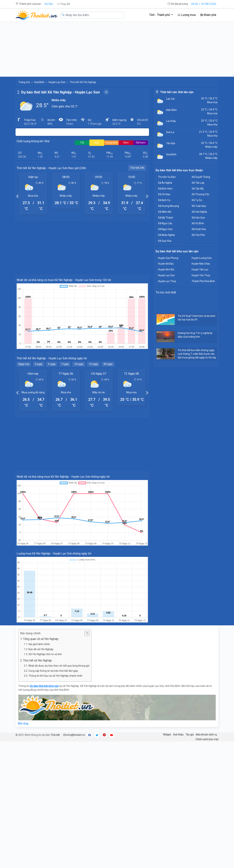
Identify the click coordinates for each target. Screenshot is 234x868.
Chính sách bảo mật (207, 739)
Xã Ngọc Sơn (165, 229)
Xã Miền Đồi (165, 212)
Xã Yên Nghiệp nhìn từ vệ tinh (45, 654)
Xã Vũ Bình (198, 223)
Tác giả (190, 735)
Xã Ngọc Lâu (165, 223)
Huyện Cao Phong (168, 258)
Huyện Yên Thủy (201, 275)
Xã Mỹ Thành (166, 218)
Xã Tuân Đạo (199, 206)
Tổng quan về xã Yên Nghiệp (41, 639)
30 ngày (108, 364)
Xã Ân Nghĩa (165, 183)
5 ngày (52, 364)
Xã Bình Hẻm (165, 189)
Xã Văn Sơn (198, 218)
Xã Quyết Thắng (201, 177)
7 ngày (65, 364)
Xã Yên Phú (198, 235)
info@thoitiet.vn (74, 735)
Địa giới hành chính (39, 644)
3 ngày (39, 364)
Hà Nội (49, 4)
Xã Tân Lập (198, 183)
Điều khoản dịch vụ (206, 735)
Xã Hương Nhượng (168, 206)
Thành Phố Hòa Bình (203, 281)
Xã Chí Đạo (164, 194)
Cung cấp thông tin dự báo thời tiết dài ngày (53, 671)
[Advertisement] (117, 49)
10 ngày (79, 364)
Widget (167, 735)
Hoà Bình (39, 82)
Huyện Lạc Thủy (167, 281)
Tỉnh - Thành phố (160, 15)
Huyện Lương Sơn (202, 258)
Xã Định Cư (164, 200)
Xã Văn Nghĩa (199, 212)
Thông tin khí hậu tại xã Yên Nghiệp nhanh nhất (55, 676)
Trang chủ (24, 82)
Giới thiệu (178, 735)
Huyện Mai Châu (201, 264)
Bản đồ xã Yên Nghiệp (41, 649)
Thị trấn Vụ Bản (167, 177)
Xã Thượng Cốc (200, 194)
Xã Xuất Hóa (199, 229)
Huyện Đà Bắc (166, 264)
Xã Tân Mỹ (198, 189)
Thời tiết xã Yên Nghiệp (37, 660)
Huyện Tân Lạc (200, 269)
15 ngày (93, 364)
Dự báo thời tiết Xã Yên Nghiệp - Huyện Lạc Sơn (61, 92)
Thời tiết (55, 735)
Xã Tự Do (197, 200)
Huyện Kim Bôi (166, 269)
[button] (17, 196)
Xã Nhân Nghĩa (166, 235)
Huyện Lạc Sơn (57, 82)
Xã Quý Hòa (165, 241)
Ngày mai (24, 364)
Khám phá (208, 15)
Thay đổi (64, 4)
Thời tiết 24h (137, 168)
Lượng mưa (187, 15)
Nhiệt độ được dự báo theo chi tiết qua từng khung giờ (59, 666)
